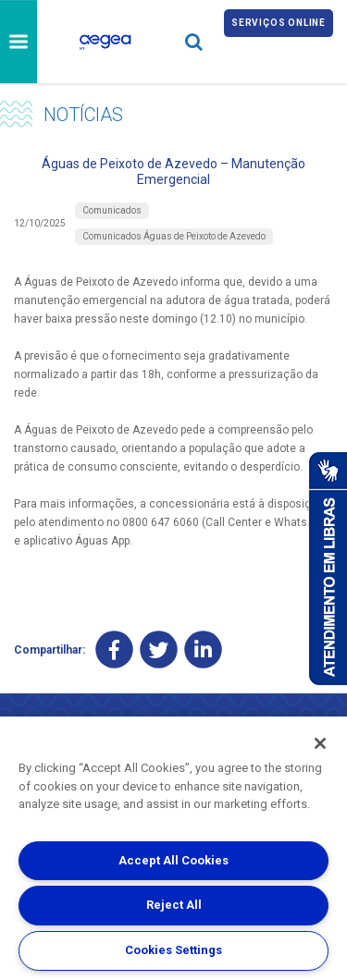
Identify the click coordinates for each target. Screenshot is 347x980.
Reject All (174, 905)
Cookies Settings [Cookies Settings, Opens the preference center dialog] (173, 950)
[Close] (320, 743)
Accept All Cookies (173, 860)
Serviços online (279, 23)
